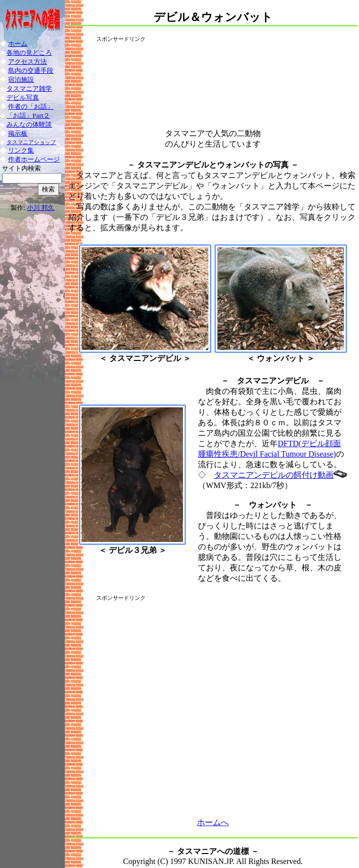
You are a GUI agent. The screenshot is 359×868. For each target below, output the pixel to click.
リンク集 (21, 150)
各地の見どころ (29, 53)
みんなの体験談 (29, 124)
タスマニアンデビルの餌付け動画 (274, 475)
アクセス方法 (27, 62)
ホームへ (213, 822)
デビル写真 (23, 97)
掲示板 (18, 133)
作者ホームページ (34, 159)
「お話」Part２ (28, 115)
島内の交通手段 (31, 71)
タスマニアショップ (31, 142)
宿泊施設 (21, 80)
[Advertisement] (213, 81)
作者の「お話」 (31, 106)
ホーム (18, 44)
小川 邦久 (41, 208)
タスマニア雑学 (29, 88)
